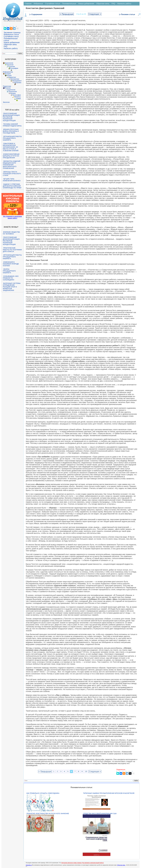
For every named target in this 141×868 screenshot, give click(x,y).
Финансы (17, 97)
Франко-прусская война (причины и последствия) (11, 131)
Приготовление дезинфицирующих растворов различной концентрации (11, 117)
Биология (10, 65)
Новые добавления (12, 42)
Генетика (12, 67)
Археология (9, 63)
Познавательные (69, 4)
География (14, 68)
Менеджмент (17, 81)
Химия (18, 99)
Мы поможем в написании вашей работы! (93, 863)
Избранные (38, 4)
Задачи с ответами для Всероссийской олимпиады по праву (12, 186)
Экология (6, 102)
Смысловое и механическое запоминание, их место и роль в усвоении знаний (11, 147)
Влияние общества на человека (11, 233)
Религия (8, 88)
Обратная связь (10, 44)
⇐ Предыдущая (67, 14)
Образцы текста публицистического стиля (12, 174)
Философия (17, 95)
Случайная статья (11, 37)
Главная (28, 4)
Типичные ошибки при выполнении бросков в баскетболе (109, 793)
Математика (15, 79)
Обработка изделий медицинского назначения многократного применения (12, 165)
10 (86, 771)
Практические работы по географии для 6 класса (12, 250)
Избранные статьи (11, 35)
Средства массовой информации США (100, 814)
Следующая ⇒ (95, 14)
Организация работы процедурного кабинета (12, 138)
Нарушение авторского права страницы (71, 863)
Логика (9, 75)
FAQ (6, 46)
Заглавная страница (12, 33)
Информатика (8, 72)
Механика (18, 83)
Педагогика (7, 86)
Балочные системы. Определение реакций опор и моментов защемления (12, 287)
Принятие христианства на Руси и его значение (48, 814)
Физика (13, 93)
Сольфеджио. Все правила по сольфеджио (11, 278)
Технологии (13, 91)
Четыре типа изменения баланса (12, 180)
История (8, 74)
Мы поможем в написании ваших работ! (12, 217)
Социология (11, 90)
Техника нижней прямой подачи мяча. (12, 125)
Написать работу (11, 48)
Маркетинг (12, 77)
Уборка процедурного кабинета (9, 271)
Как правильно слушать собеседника (43, 793)
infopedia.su (29, 865)
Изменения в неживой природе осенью (11, 264)
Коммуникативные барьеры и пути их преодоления (11, 156)
